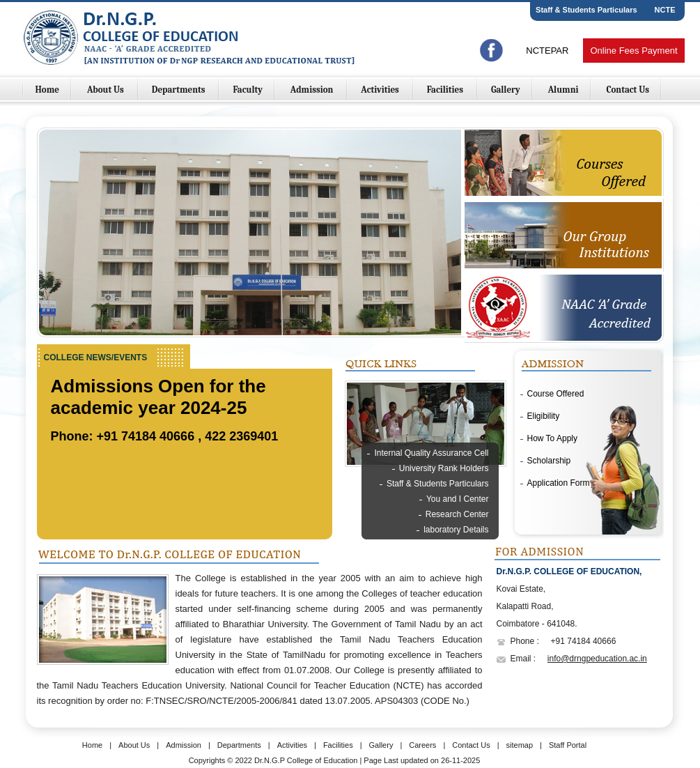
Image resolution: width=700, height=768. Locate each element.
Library (476, 545)
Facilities (446, 90)
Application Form (559, 483)
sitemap (520, 745)
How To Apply (553, 438)
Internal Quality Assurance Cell (431, 453)
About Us (107, 90)
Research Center (457, 514)
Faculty (248, 90)
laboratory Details (456, 530)
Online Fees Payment (633, 51)
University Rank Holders (444, 468)
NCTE (665, 10)
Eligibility (544, 416)
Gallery (506, 90)
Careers (422, 745)
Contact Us (628, 90)
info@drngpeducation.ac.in (597, 659)
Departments (180, 90)
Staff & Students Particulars (586, 10)
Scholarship (549, 461)
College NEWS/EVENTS (96, 358)
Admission (313, 90)
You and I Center (458, 499)
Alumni (563, 90)
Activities (381, 90)
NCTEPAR (547, 51)
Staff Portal (568, 745)
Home (48, 90)
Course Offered (556, 394)
